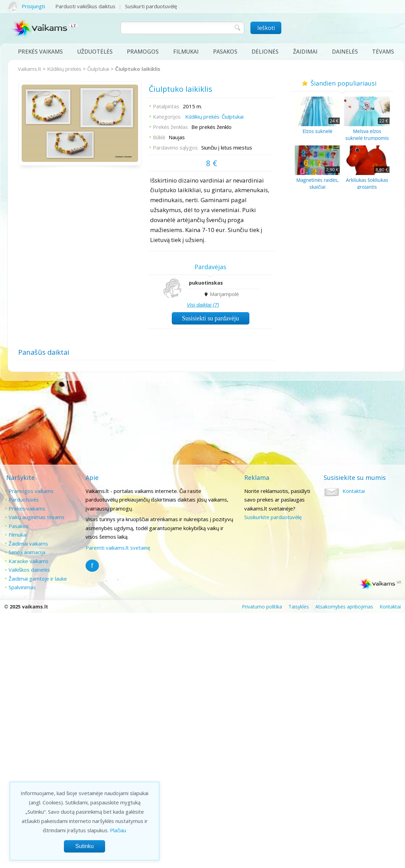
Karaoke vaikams (29, 561)
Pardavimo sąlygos (175, 147)
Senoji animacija (27, 552)
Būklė (159, 137)
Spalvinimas (22, 587)
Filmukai (186, 52)
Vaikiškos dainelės (29, 570)
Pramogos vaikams (31, 491)
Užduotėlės (95, 52)
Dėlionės (265, 52)
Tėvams (383, 52)
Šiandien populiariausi (342, 83)
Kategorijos (167, 117)
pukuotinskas (206, 283)
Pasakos (225, 52)
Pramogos (143, 52)
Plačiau (118, 830)
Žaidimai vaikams (28, 543)
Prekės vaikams (40, 52)
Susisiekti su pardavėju (211, 318)
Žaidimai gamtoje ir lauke (38, 579)
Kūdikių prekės (64, 69)
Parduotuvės (24, 499)
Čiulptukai (98, 69)
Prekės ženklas (170, 127)
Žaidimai (305, 52)
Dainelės (345, 52)
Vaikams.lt (30, 69)
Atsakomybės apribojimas (344, 607)
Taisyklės (299, 607)
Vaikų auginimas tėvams (37, 517)
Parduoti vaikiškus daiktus (85, 6)
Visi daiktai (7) (203, 305)
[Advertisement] (132, 423)
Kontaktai (354, 491)
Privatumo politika (262, 607)
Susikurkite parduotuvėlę (273, 517)
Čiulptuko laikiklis (138, 69)
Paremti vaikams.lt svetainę (118, 548)
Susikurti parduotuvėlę (151, 6)
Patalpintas (166, 106)
